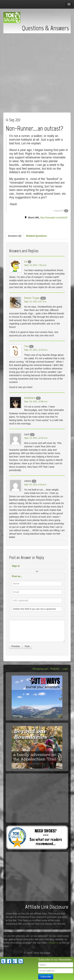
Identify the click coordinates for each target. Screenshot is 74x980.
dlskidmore (30, 398)
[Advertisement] (37, 72)
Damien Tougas (32, 298)
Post (27, 646)
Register (55, 669)
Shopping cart (40, 669)
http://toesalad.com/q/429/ (54, 218)
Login (65, 669)
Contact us (53, 943)
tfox (26, 346)
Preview (16, 646)
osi (26, 261)
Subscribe (46, 977)
